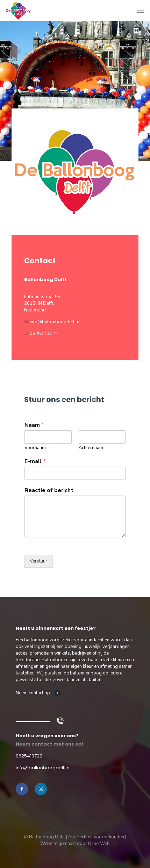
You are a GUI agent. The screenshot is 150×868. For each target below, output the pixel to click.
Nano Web (99, 844)
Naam (34, 425)
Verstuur (38, 561)
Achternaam (91, 448)
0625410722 (44, 334)
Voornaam (35, 448)
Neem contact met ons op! (49, 744)
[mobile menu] (141, 10)
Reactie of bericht (49, 490)
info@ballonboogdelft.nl (55, 322)
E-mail (35, 462)
